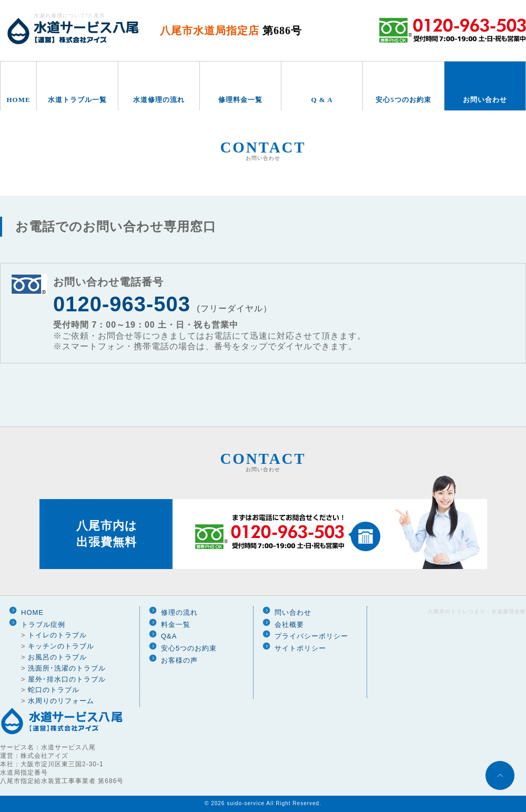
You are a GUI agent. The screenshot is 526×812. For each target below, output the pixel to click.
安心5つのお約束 (403, 100)
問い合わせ (293, 612)
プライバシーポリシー (311, 636)
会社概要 (289, 625)
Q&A (169, 636)
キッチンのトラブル (61, 646)
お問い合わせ (485, 100)
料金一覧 (176, 625)
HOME (18, 100)
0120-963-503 (122, 304)
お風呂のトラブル (57, 657)
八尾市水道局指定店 (231, 31)
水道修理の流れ (159, 100)
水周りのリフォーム (61, 701)
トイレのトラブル (57, 635)
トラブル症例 (43, 625)
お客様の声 (179, 660)
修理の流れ (179, 612)
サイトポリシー (300, 648)
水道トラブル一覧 (77, 100)
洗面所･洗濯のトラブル (67, 668)
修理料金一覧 (240, 100)
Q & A (322, 100)
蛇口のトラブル (54, 690)
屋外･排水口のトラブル (67, 679)
